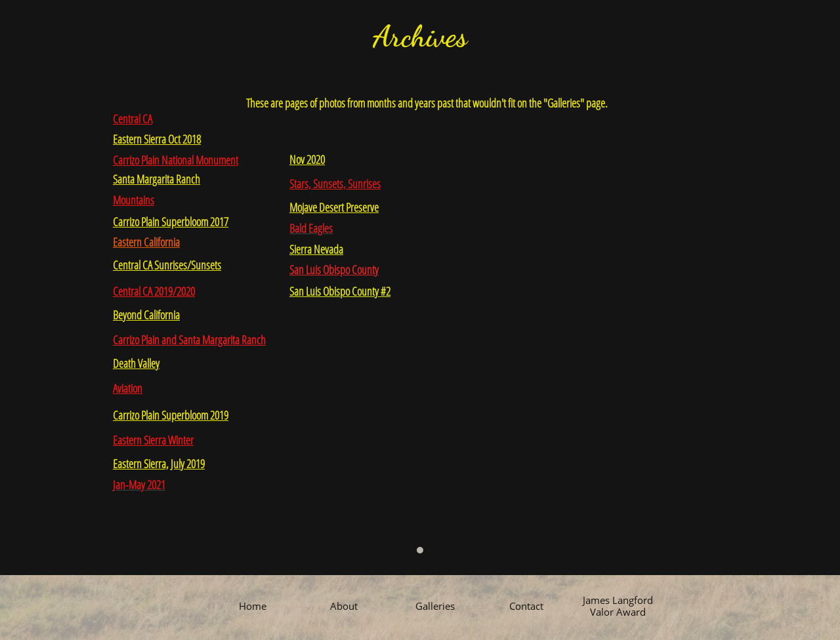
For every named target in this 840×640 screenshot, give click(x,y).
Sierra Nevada (316, 249)
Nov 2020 (307, 159)
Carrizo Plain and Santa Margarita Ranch (189, 340)
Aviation (128, 388)
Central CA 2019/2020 (154, 291)
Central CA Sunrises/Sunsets (167, 265)
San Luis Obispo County (334, 270)
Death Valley (136, 363)
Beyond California (146, 315)
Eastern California (146, 242)
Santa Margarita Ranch (157, 179)
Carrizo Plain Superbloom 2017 (171, 222)
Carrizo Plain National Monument (176, 160)
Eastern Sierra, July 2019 (159, 464)
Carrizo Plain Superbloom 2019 (171, 415)
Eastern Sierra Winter (153, 440)
